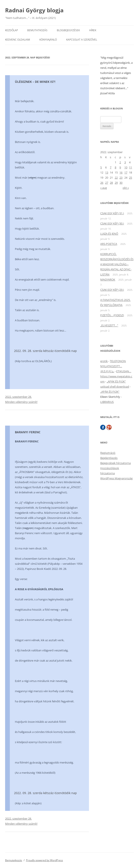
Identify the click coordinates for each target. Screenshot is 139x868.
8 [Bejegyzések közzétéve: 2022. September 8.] (115, 167)
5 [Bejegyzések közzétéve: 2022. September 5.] (101, 167)
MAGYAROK (108, 279)
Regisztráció (108, 453)
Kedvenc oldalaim (18, 40)
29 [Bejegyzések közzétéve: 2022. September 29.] (116, 183)
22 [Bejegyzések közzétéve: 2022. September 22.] (116, 178)
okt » (126, 188)
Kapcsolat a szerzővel (82, 40)
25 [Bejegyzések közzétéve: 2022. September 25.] (130, 178)
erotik (104, 361)
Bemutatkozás (37, 30)
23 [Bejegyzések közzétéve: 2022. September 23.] (121, 178)
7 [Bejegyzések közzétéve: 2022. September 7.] (111, 167)
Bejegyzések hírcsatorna (115, 463)
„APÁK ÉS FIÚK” (116, 381)
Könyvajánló (48, 40)
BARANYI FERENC (28, 432)
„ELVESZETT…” (109, 325)
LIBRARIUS (107, 402)
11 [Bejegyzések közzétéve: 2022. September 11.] (130, 167)
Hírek (93, 30)
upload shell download (115, 387)
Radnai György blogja (34, 10)
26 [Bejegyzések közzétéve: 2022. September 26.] (102, 183)
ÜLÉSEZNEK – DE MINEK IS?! (35, 82)
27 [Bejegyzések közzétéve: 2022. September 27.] (107, 183)
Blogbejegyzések (68, 30)
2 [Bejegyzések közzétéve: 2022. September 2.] (120, 162)
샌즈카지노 (107, 371)
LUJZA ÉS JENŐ (109, 234)
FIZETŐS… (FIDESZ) (112, 315)
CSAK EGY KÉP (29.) (112, 290)
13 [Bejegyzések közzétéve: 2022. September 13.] (107, 172)
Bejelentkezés (109, 458)
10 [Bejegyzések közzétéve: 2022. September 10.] (126, 167)
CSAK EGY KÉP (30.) (112, 223)
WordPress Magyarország (116, 478)
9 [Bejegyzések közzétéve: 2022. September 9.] (120, 167)
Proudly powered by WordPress (44, 860)
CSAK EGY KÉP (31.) (112, 213)
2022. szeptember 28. (18, 397)
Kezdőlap (11, 30)
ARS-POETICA (109, 244)
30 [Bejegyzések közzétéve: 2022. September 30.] (121, 183)
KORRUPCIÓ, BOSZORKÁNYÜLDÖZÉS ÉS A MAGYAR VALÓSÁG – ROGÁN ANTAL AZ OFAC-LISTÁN (117, 264)
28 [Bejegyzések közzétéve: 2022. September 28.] (111, 183)
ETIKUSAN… (124, 371)
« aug (104, 188)
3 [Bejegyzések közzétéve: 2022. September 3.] (125, 162)
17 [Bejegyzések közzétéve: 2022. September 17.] (126, 172)
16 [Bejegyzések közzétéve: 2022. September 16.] (121, 172)
